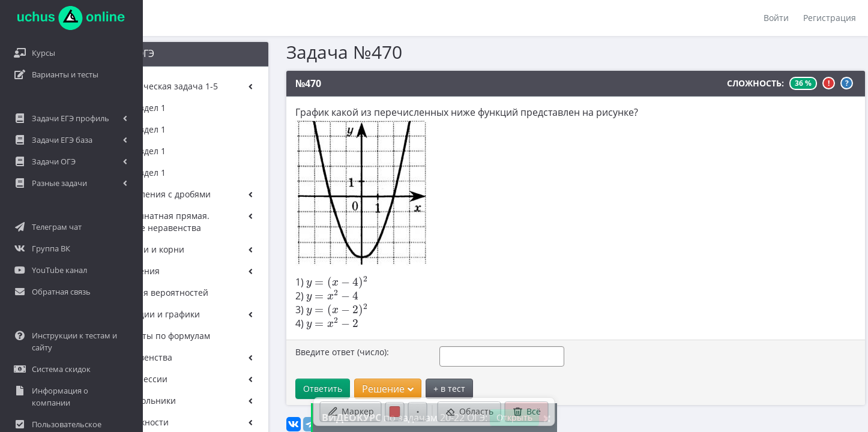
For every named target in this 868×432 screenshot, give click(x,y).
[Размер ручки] (418, 412)
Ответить (290, 388)
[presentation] (305, 282)
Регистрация (830, 18)
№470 (276, 83)
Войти (776, 18)
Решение (355, 389)
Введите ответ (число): (310, 352)
